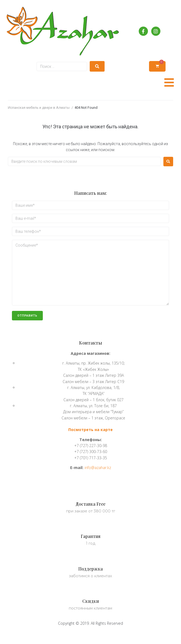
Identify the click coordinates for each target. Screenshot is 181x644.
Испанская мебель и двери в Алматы (39, 108)
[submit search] (97, 66)
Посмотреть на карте (90, 430)
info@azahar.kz (98, 468)
